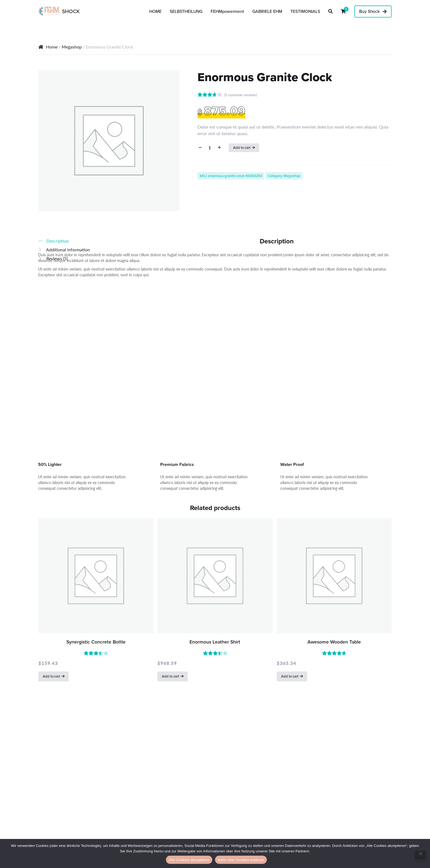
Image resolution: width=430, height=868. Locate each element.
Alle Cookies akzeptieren (189, 860)
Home (52, 47)
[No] (420, 855)
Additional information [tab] (68, 250)
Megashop (72, 47)
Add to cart (242, 148)
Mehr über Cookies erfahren (241, 860)
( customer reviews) (241, 95)
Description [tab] (57, 241)
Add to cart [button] (51, 676)
